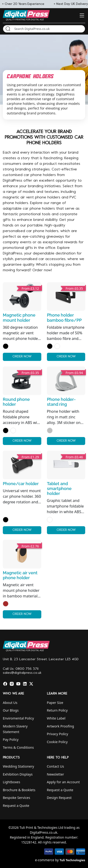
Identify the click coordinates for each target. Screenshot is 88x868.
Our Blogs (11, 710)
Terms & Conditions (18, 747)
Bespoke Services (16, 798)
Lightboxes (11, 782)
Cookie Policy (57, 742)
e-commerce (45, 860)
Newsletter (55, 774)
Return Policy (57, 710)
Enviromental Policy (18, 718)
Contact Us (55, 766)
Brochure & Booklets (19, 790)
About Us (10, 703)
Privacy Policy (58, 734)
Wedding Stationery (18, 766)
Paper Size (55, 703)
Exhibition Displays (18, 774)
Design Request (59, 798)
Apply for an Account (63, 782)
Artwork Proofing (61, 726)
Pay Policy (11, 739)
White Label (56, 718)
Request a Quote (16, 806)
